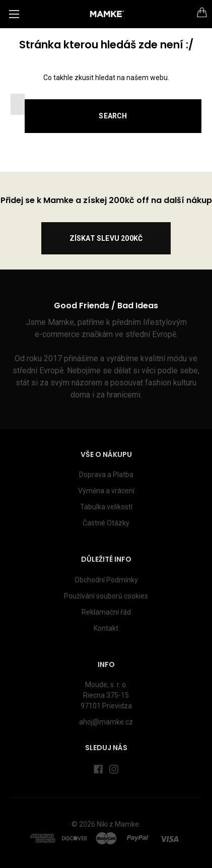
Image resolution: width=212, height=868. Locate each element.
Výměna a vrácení (106, 491)
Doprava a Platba (106, 475)
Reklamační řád (106, 612)
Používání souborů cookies (106, 596)
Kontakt (106, 628)
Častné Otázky (106, 523)
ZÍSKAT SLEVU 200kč (106, 238)
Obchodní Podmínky (106, 580)
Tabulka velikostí (106, 507)
